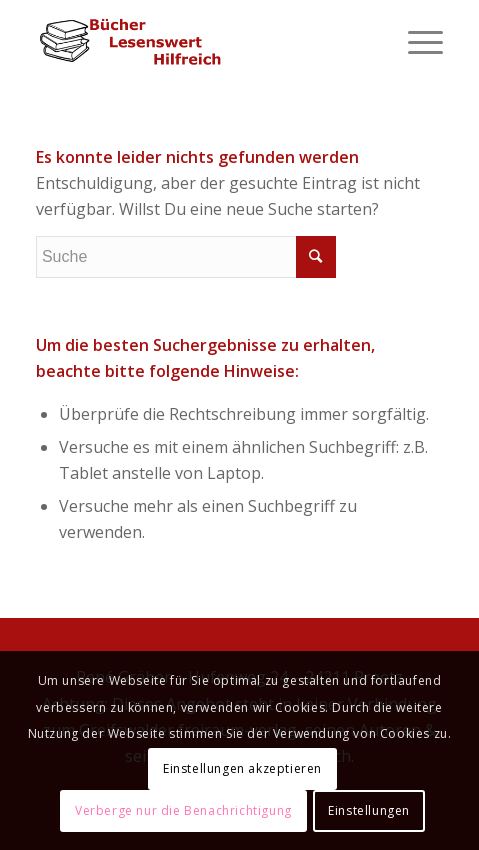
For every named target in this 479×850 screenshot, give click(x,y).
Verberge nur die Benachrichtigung (183, 810)
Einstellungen (369, 810)
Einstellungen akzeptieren (242, 768)
